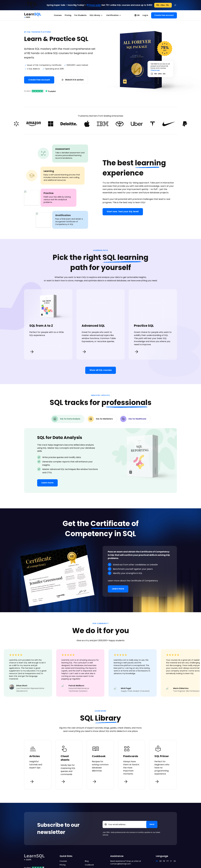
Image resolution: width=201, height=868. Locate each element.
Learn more (47, 482)
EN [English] (157, 860)
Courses (58, 15)
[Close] (175, 5)
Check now (155, 70)
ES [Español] (175, 860)
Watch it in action (72, 80)
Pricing (68, 15)
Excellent (40, 91)
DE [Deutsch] (161, 860)
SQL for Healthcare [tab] (133, 418)
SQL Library (96, 15)
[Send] (152, 824)
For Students (80, 15)
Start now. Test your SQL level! (123, 212)
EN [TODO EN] (137, 15)
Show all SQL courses (101, 369)
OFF (165, 48)
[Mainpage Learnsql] (33, 14)
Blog (87, 860)
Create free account (164, 15)
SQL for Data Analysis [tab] (66, 418)
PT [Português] (168, 860)
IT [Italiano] (171, 860)
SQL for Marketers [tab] (100, 418)
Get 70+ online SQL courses (116, 5)
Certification (114, 15)
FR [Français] (164, 860)
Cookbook (89, 864)
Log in (145, 15)
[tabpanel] (100, 460)
